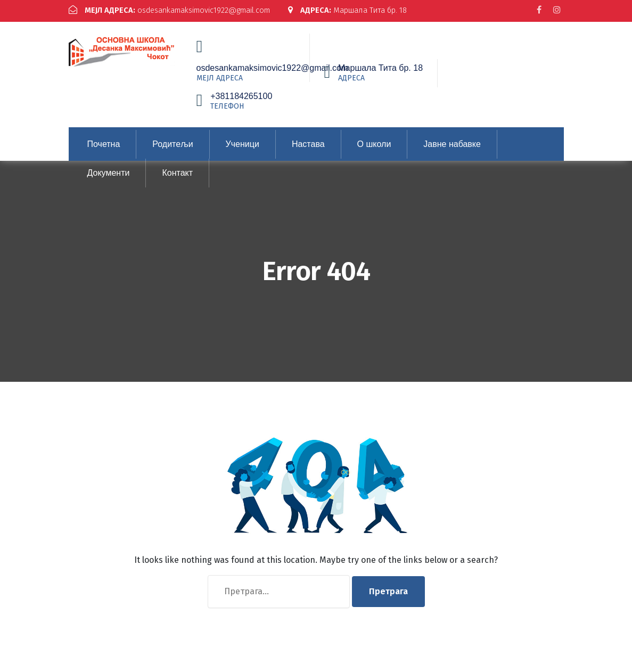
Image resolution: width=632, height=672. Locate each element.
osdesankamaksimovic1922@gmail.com (174, 10)
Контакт (177, 180)
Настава (308, 151)
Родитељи (173, 151)
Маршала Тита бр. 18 (131, 19)
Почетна (104, 151)
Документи (109, 180)
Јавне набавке (452, 151)
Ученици (243, 151)
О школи (374, 151)
